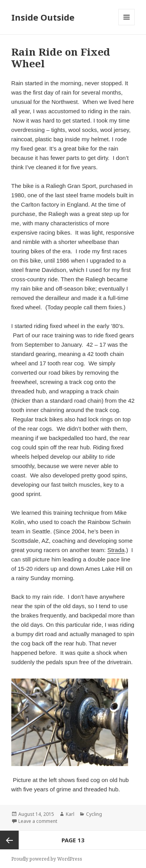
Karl (70, 814)
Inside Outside (43, 17)
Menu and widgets (127, 25)
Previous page (9, 840)
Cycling (94, 814)
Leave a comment (38, 821)
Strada (116, 550)
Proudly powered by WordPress (47, 859)
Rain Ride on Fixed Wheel (61, 58)
